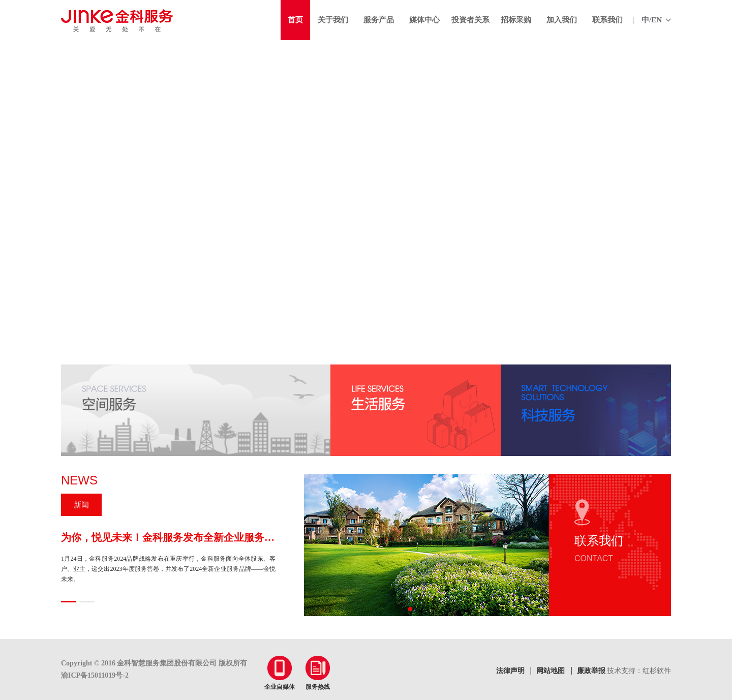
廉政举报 (591, 671)
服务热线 (318, 673)
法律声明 (510, 671)
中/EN (652, 20)
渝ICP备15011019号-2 (95, 675)
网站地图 (551, 671)
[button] (410, 609)
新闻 (81, 505)
